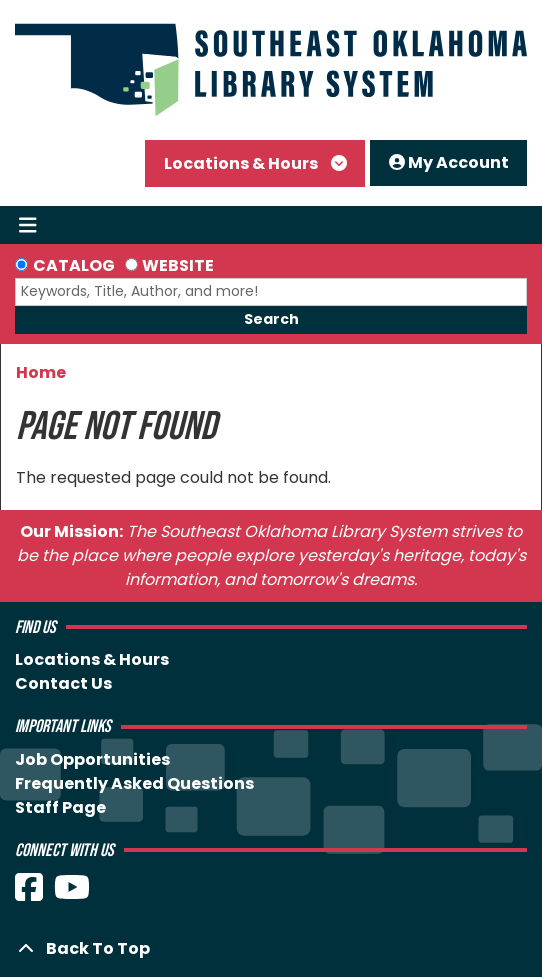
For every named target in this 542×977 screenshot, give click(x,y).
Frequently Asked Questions (134, 783)
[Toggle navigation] (27, 225)
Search (271, 319)
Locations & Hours (242, 163)
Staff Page (60, 807)
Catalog (74, 265)
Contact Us (63, 683)
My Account (449, 162)
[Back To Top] (271, 949)
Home (41, 372)
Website (178, 265)
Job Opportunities (92, 759)
